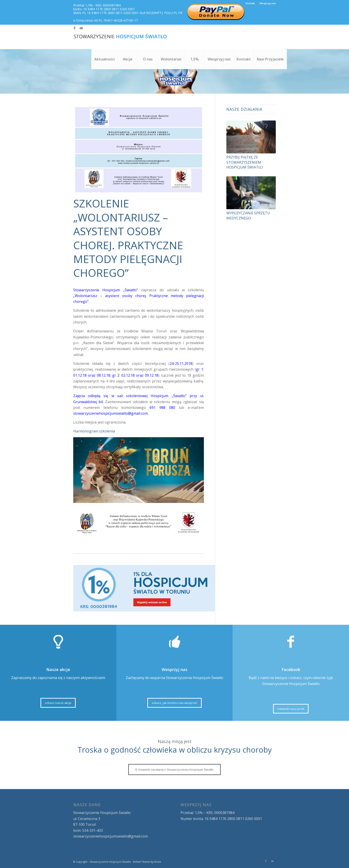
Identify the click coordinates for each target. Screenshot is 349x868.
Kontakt (250, 3)
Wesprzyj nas (268, 3)
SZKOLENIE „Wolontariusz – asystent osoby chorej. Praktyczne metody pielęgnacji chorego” (128, 238)
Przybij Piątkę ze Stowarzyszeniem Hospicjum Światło (245, 162)
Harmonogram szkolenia (94, 431)
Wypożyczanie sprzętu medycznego (248, 215)
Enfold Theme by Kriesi (147, 862)
